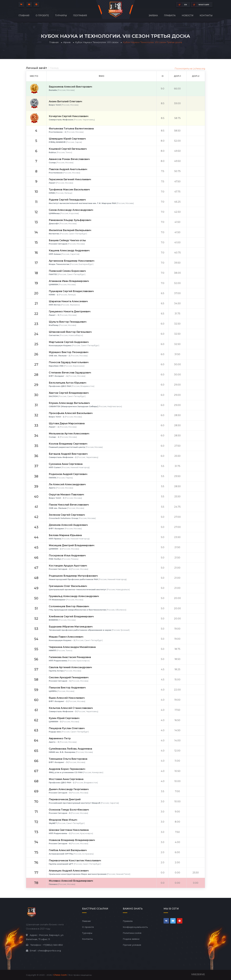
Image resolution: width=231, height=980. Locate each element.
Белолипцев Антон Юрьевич (68, 383)
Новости (188, 16)
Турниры (61, 16)
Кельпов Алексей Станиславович (71, 708)
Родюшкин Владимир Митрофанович (73, 576)
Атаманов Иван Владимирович (69, 281)
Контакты (206, 16)
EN (182, 5)
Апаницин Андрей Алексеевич (69, 871)
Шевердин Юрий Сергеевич (67, 139)
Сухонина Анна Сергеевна (66, 464)
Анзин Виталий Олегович (65, 101)
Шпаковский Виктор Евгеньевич (70, 332)
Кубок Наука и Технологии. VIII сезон (97, 42)
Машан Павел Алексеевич (66, 637)
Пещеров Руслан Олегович (67, 728)
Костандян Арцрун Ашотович (68, 566)
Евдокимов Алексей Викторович (70, 87)
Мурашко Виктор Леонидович (69, 352)
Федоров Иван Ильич (63, 820)
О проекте (42, 16)
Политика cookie (132, 933)
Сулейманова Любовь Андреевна (70, 749)
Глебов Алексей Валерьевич (68, 850)
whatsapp (200, 5)
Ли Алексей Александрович (67, 484)
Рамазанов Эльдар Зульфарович (70, 220)
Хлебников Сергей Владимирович (71, 616)
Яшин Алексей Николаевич (67, 698)
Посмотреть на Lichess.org (190, 68)
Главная (24, 16)
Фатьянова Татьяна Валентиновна (71, 129)
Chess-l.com (60, 975)
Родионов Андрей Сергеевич (68, 474)
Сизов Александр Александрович (71, 210)
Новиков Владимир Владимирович (72, 840)
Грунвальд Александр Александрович (74, 596)
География (80, 16)
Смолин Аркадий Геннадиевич (69, 677)
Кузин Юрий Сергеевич (64, 718)
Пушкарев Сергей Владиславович (71, 291)
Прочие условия (132, 945)
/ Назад (53, 68)
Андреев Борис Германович (67, 769)
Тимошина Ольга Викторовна (68, 759)
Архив (67, 42)
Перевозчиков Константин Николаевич (75, 861)
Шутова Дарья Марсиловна (67, 423)
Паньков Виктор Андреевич (67, 688)
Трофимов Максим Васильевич (69, 190)
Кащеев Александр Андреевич (69, 251)
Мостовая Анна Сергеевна (66, 779)
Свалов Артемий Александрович (70, 667)
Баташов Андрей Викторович (68, 454)
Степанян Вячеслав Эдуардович (70, 373)
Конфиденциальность (135, 927)
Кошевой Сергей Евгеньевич (68, 149)
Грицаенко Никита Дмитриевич (70, 311)
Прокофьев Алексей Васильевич (71, 413)
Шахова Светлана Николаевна (69, 830)
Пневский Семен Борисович (67, 271)
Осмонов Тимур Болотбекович (69, 810)
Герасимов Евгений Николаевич (70, 179)
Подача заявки (131, 939)
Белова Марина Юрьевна (65, 535)
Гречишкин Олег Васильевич (68, 586)
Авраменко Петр (60, 738)
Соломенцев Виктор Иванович (69, 606)
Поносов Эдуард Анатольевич (69, 362)
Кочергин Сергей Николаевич (69, 116)
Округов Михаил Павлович (66, 495)
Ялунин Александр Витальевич (69, 403)
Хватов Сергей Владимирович (69, 393)
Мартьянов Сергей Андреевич (69, 342)
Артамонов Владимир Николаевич (72, 261)
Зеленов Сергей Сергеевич (67, 515)
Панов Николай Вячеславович (69, 505)
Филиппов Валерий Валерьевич (70, 230)
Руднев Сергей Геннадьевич (67, 200)
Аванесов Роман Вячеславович (69, 159)
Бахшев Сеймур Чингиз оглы (67, 240)
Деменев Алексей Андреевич (68, 525)
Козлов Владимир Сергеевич (68, 444)
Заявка (153, 16)
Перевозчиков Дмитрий (65, 799)
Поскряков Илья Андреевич (67, 556)
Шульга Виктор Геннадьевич (68, 322)
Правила (170, 16)
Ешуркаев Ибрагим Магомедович (71, 627)
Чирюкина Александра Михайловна (72, 647)
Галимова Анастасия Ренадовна (70, 657)
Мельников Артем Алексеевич (69, 434)
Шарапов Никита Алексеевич (68, 301)
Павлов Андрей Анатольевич (68, 169)
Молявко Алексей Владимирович (71, 881)
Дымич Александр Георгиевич (69, 789)
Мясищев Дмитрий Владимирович (72, 545)
